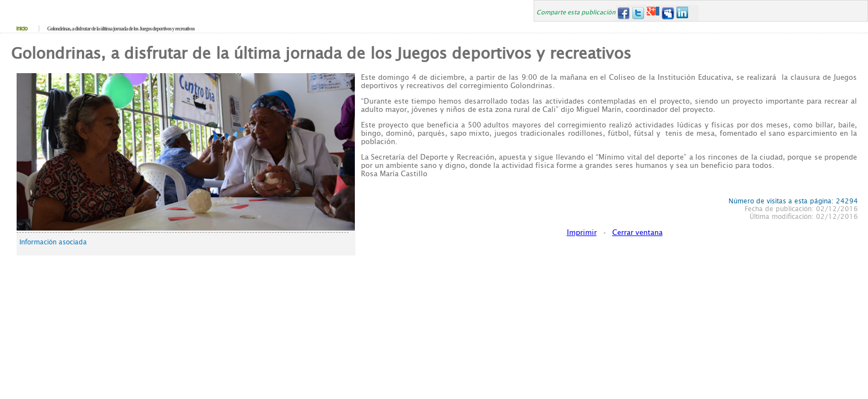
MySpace (668, 13)
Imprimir (582, 232)
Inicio (22, 29)
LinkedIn (683, 13)
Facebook (623, 13)
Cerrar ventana (637, 232)
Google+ (653, 13)
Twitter (638, 13)
